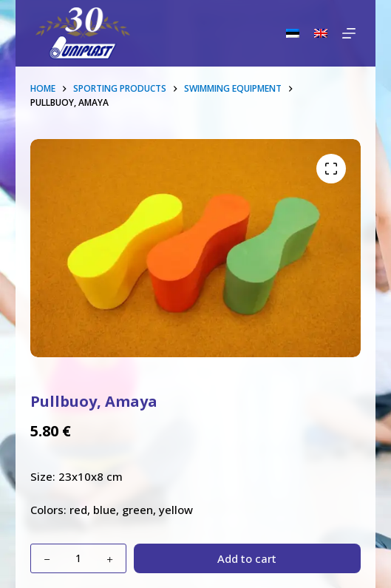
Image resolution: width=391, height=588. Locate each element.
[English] (321, 33)
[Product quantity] (78, 558)
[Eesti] (293, 33)
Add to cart (247, 558)
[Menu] (349, 33)
